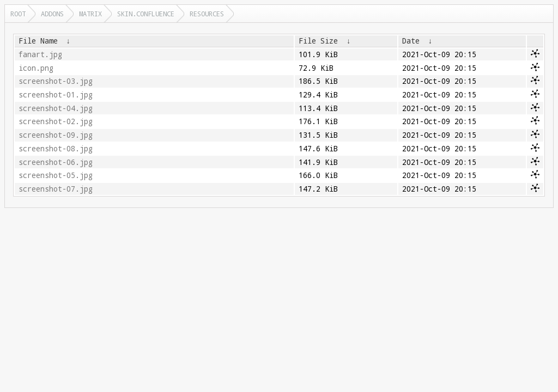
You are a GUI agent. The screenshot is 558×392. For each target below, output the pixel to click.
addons (52, 14)
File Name (38, 41)
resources (207, 14)
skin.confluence (146, 14)
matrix (90, 14)
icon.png (36, 68)
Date (411, 41)
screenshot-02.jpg (56, 121)
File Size (318, 41)
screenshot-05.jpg (56, 175)
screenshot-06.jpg (56, 162)
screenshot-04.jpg (56, 108)
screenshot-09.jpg (56, 135)
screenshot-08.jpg (56, 149)
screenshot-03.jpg (56, 81)
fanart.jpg (40, 54)
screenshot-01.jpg (56, 95)
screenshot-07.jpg (56, 189)
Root (18, 14)
